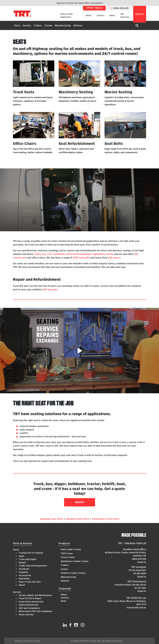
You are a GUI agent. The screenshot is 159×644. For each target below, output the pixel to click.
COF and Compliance (29, 608)
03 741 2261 (140, 588)
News (112, 15)
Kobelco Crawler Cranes (73, 573)
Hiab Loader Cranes (71, 549)
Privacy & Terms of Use (28, 641)
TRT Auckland (139, 567)
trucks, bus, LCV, (43, 254)
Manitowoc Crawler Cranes (75, 561)
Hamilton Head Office (135, 549)
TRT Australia (125, 15)
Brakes (22, 562)
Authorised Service (28, 605)
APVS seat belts (81, 258)
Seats (21, 556)
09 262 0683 (140, 573)
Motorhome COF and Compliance (35, 611)
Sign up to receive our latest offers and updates (80, 3)
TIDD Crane (67, 553)
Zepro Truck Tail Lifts (29, 582)
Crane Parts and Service (31, 602)
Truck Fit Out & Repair (30, 598)
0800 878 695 (139, 559)
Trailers (38, 25)
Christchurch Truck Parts (106, 519)
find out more (50, 289)
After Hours (94, 8)
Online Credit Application (66, 15)
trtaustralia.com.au (136, 607)
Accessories (25, 575)
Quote (80, 502)
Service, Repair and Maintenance (35, 595)
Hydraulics (24, 578)
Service (27, 25)
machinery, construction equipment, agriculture (79, 254)
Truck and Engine (27, 559)
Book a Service (26, 614)
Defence (78, 25)
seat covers (114, 258)
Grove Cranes (68, 557)
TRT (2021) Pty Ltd (136, 598)
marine (110, 254)
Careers (101, 15)
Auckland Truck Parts (51, 519)
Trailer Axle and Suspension (33, 566)
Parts (17, 25)
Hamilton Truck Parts (78, 519)
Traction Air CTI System (31, 553)
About (88, 15)
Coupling (23, 572)
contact (140, 14)
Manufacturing (63, 25)
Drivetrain (24, 569)
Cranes (48, 25)
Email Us (142, 562)
